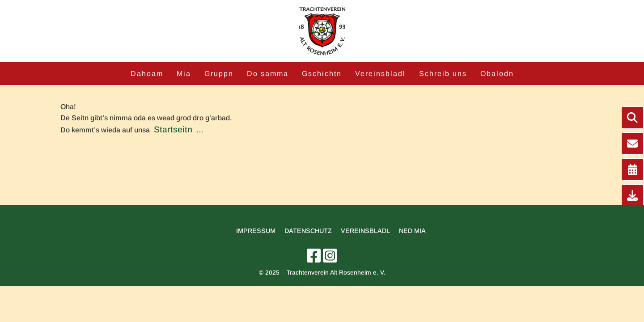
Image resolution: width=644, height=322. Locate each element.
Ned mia (412, 231)
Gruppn (219, 74)
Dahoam (147, 74)
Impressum (256, 231)
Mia (184, 74)
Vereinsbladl (380, 74)
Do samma (268, 74)
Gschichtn (322, 74)
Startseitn (173, 129)
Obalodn (497, 74)
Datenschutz (308, 231)
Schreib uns (443, 74)
